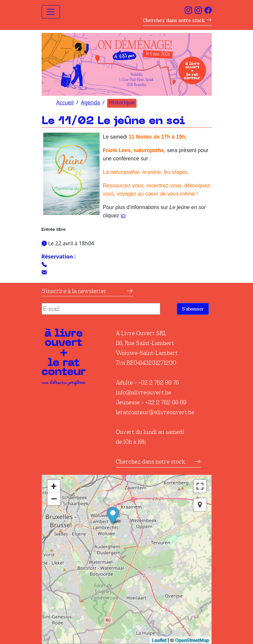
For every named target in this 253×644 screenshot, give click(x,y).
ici (123, 215)
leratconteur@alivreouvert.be (155, 412)
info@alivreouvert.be (143, 392)
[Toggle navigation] (51, 12)
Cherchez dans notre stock (177, 20)
